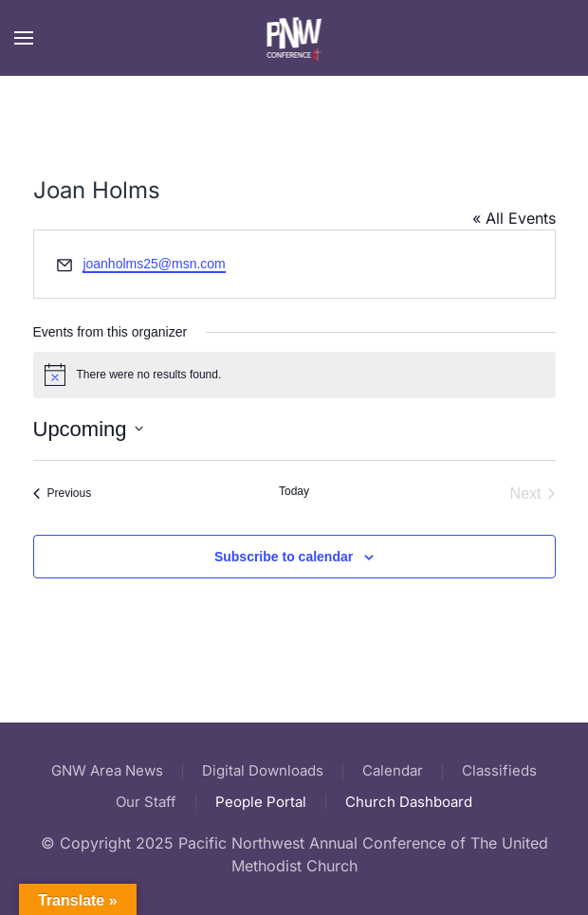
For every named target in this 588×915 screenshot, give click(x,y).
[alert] (294, 375)
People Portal (261, 802)
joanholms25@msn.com (154, 264)
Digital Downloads (263, 770)
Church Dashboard (409, 802)
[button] (24, 38)
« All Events (514, 218)
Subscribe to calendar (284, 557)
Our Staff (146, 802)
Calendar (393, 770)
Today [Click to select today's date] (294, 491)
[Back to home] (294, 38)
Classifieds (499, 770)
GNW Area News (107, 770)
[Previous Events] (63, 494)
